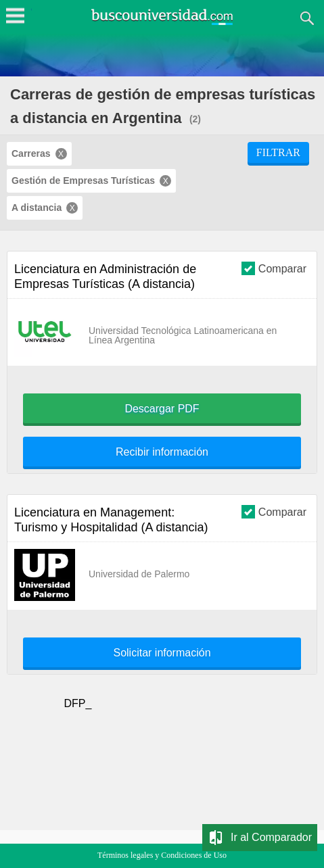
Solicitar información (162, 653)
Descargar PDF (162, 409)
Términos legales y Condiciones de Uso (162, 855)
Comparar (274, 268)
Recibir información (162, 452)
